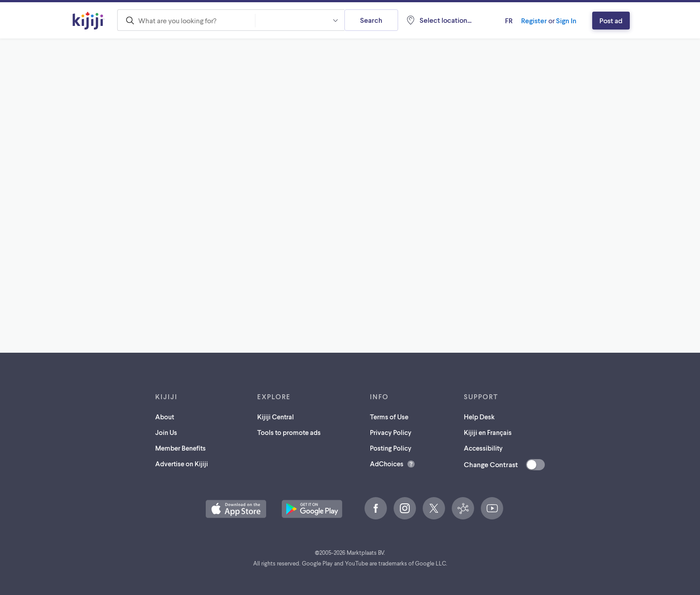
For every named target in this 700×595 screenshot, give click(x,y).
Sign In (566, 20)
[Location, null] (438, 20)
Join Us (166, 432)
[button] (300, 20)
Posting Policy (391, 448)
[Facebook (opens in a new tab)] (376, 508)
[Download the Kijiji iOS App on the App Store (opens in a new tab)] (236, 509)
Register (534, 20)
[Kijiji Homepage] (89, 21)
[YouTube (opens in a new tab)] (492, 508)
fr (509, 20)
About (165, 417)
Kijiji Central (276, 417)
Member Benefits (180, 448)
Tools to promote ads (289, 432)
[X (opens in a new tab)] (434, 508)
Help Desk (479, 417)
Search (371, 20)
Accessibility (483, 448)
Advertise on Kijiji (182, 464)
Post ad (611, 20)
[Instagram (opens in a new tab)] (405, 508)
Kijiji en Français (488, 432)
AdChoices (387, 464)
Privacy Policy (391, 432)
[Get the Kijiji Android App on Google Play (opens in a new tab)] (312, 509)
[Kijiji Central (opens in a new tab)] (463, 508)
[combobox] (186, 20)
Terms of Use (389, 417)
